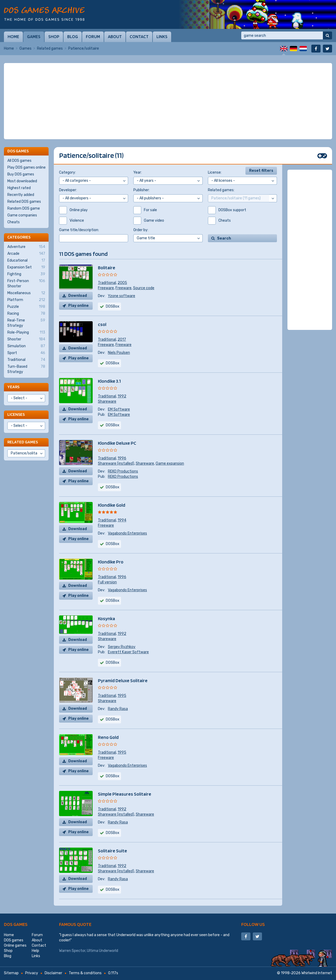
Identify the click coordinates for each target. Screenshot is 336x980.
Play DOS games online (27, 167)
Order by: (141, 230)
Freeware (106, 288)
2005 (122, 283)
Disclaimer (53, 973)
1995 (122, 696)
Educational (26, 261)
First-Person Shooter (26, 283)
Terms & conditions (85, 973)
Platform (26, 300)
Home (13, 37)
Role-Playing (26, 333)
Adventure (26, 247)
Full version (107, 582)
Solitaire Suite (112, 851)
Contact (139, 37)
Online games (15, 945)
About (115, 37)
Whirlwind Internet (317, 973)
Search (224, 238)
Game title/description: (79, 230)
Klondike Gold (112, 505)
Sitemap (11, 973)
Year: (138, 172)
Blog (73, 37)
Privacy (32, 973)
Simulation (26, 346)
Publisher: (141, 190)
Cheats (14, 222)
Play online (78, 306)
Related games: (221, 190)
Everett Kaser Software (128, 652)
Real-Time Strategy (26, 323)
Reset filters (261, 171)
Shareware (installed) (116, 463)
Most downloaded (22, 181)
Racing (26, 314)
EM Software (119, 409)
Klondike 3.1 (109, 381)
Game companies (22, 215)
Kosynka (106, 618)
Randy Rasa (118, 709)
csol (102, 324)
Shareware (107, 401)
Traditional (107, 283)
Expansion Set (26, 267)
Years (13, 387)
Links (162, 37)
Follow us (253, 924)
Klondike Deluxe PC (117, 443)
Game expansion (170, 463)
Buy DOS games (21, 174)
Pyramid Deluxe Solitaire (123, 680)
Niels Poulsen (119, 353)
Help (35, 951)
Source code (144, 288)
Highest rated (19, 188)
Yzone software (122, 296)
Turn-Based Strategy (26, 369)
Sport (26, 353)
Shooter (26, 339)
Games (34, 37)
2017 (122, 339)
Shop (54, 37)
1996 (122, 458)
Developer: (68, 190)
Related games (50, 48)
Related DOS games (24, 202)
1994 (122, 520)
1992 (122, 396)
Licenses (16, 414)
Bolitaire (107, 268)
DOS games (16, 924)
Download (78, 296)
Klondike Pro (111, 562)
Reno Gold (108, 737)
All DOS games (19, 161)
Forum (93, 37)
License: (215, 172)
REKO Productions (123, 471)
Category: (67, 172)
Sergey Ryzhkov (122, 647)
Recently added (21, 195)
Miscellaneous (26, 293)
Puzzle (26, 307)
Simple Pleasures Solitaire (125, 794)
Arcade (26, 254)
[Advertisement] (168, 101)
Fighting (26, 274)
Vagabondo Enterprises (127, 533)
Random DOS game (24, 208)
